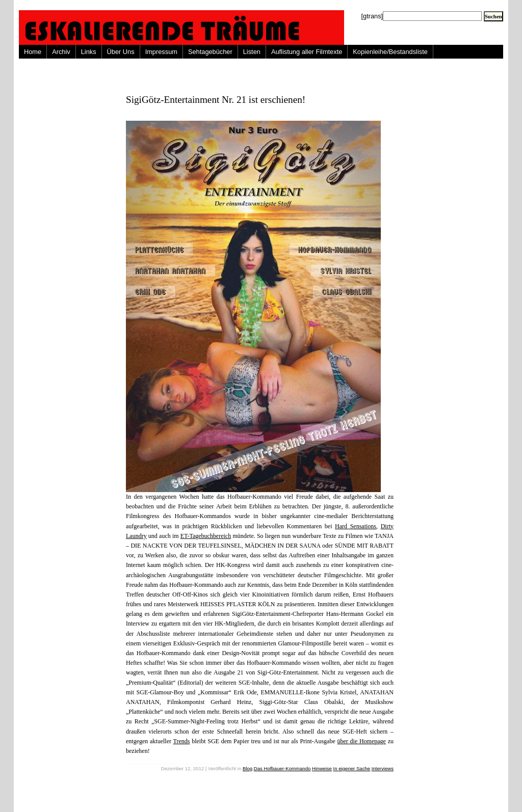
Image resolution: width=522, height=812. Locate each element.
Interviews (383, 768)
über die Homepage (362, 741)
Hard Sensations (356, 526)
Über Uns (121, 52)
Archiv (61, 52)
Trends (182, 741)
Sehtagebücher (210, 52)
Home (33, 52)
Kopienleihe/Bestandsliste (390, 52)
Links (89, 52)
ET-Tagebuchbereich (206, 536)
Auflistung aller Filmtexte (307, 52)
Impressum (161, 52)
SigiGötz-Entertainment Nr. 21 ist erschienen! (216, 100)
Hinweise (322, 768)
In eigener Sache (352, 768)
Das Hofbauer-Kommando (282, 768)
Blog (247, 768)
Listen (252, 52)
